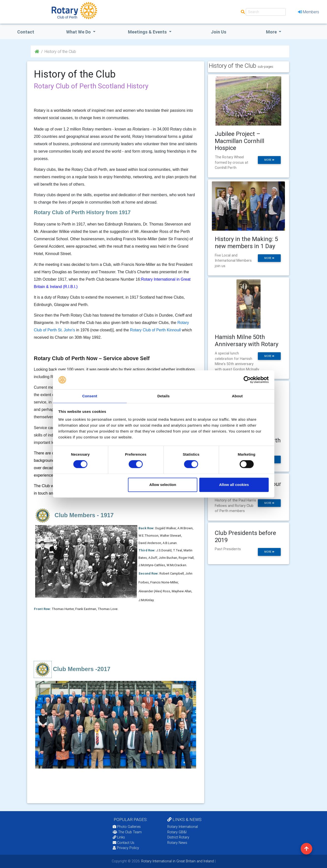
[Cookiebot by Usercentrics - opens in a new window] (247, 380)
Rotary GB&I (177, 832)
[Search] (266, 12)
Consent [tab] (90, 396)
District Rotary (178, 837)
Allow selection (163, 485)
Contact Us (124, 843)
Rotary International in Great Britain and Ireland (177, 861)
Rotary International (183, 827)
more (269, 160)
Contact (26, 32)
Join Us (219, 32)
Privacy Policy (126, 848)
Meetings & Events (148, 32)
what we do (79, 32)
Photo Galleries (127, 827)
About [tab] (237, 396)
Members (309, 12)
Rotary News (177, 843)
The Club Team (127, 832)
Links (119, 837)
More (272, 32)
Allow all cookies (234, 485)
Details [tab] (164, 396)
